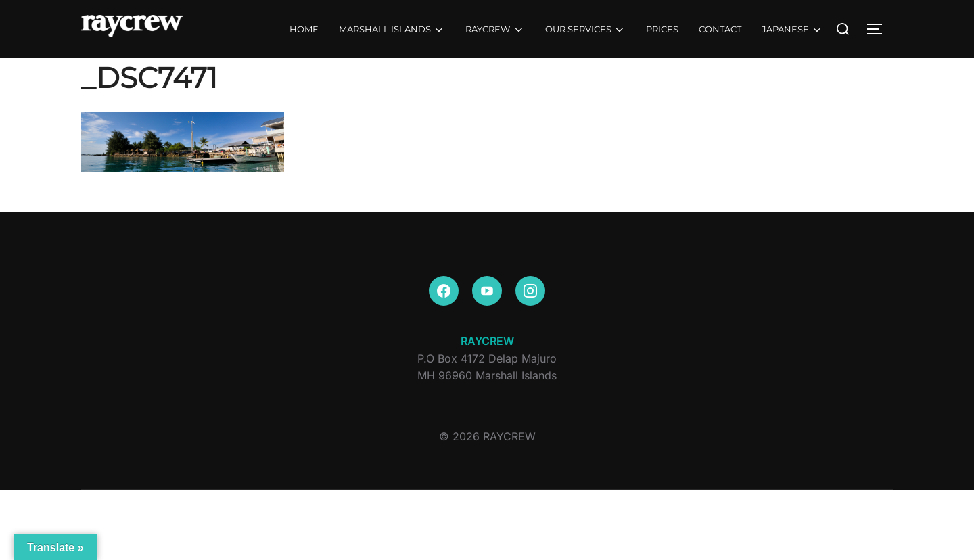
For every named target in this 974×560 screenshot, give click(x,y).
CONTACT (720, 29)
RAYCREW (495, 30)
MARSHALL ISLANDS (392, 30)
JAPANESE (792, 30)
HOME (304, 29)
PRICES (662, 29)
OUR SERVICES (585, 30)
